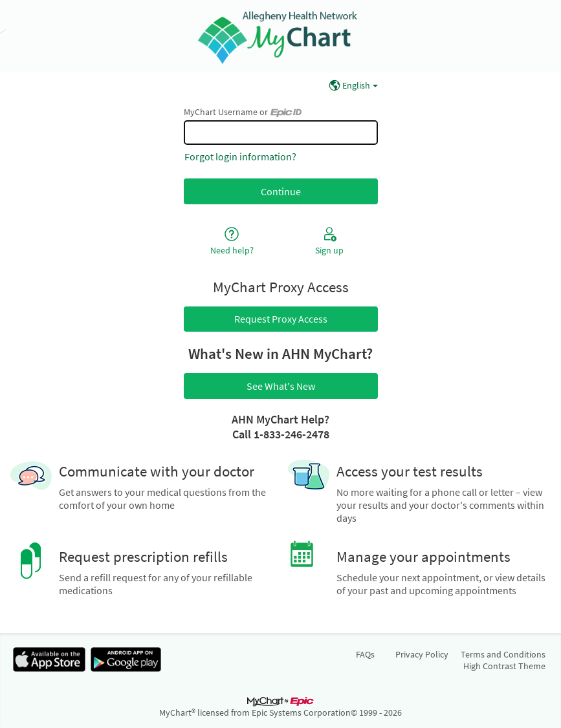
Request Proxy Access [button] (281, 319)
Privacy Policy (422, 654)
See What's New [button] (281, 386)
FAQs (365, 654)
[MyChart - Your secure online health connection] (280, 36)
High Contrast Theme (504, 666)
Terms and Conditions (503, 654)
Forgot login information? (240, 156)
